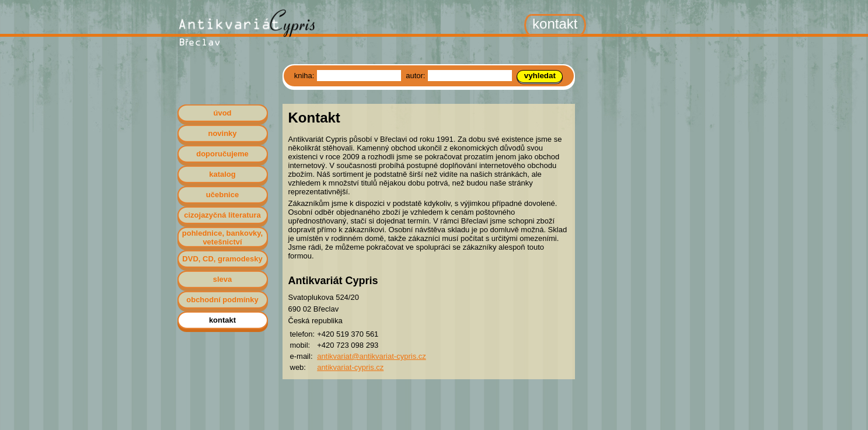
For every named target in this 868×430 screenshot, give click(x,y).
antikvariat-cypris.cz (350, 367)
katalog (222, 174)
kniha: (305, 76)
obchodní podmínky (222, 300)
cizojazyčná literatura (222, 215)
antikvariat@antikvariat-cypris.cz (372, 356)
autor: (416, 76)
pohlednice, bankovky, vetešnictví (222, 237)
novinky (222, 133)
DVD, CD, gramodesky (222, 259)
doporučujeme (222, 154)
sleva (223, 279)
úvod (222, 113)
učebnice (222, 195)
